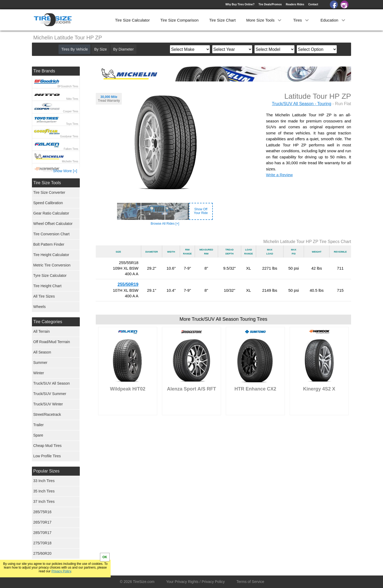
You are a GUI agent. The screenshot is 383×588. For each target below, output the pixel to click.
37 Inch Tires (44, 501)
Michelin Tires (70, 161)
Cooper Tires (71, 111)
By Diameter (124, 49)
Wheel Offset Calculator (53, 224)
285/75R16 (42, 512)
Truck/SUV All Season (51, 383)
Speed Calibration (48, 203)
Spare (38, 435)
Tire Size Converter (49, 192)
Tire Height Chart (47, 286)
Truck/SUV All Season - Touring (301, 104)
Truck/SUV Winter (48, 404)
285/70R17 (42, 533)
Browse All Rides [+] (165, 224)
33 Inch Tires (44, 481)
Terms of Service (250, 582)
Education (333, 20)
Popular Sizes (46, 471)
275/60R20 (42, 553)
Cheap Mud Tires (47, 446)
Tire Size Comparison (180, 20)
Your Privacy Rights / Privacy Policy (195, 582)
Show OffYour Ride (201, 211)
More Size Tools (265, 20)
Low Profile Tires (47, 456)
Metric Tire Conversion (52, 265)
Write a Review (279, 175)
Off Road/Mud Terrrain (52, 342)
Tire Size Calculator (132, 20)
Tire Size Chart (222, 20)
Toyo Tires (72, 124)
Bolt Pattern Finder (49, 244)
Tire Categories (48, 322)
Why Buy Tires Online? (240, 4)
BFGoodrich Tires (68, 86)
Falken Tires (71, 149)
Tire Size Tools (47, 183)
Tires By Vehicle (74, 49)
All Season (42, 352)
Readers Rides (295, 4)
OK (105, 557)
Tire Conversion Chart (51, 234)
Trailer (38, 425)
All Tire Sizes (44, 296)
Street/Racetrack (47, 414)
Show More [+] (65, 171)
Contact (313, 4)
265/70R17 (42, 522)
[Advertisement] (223, 471)
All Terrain (41, 331)
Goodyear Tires (69, 136)
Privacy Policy (61, 571)
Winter (39, 373)
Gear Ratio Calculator (51, 213)
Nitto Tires (72, 99)
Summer (40, 363)
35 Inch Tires (44, 491)
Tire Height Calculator (51, 255)
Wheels (39, 307)
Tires (301, 20)
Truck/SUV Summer (50, 394)
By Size (100, 49)
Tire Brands (44, 71)
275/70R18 (42, 543)
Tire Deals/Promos (270, 4)
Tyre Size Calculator (50, 276)
